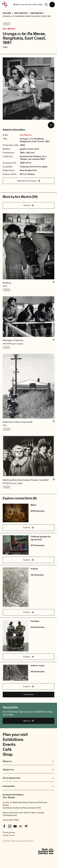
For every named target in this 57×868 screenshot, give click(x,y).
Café (7, 749)
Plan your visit (15, 735)
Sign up (28, 721)
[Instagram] (10, 826)
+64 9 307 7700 (11, 820)
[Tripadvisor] (20, 826)
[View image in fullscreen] (51, 125)
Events (9, 745)
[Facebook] (4, 826)
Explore (28, 528)
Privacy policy (9, 832)
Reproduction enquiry (29, 181)
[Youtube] (15, 826)
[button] (28, 252)
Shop (8, 754)
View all (29, 205)
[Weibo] (26, 826)
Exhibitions (13, 740)
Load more (28, 694)
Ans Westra (9, 29)
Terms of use (9, 835)
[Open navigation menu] (52, 5)
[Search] (46, 5)
